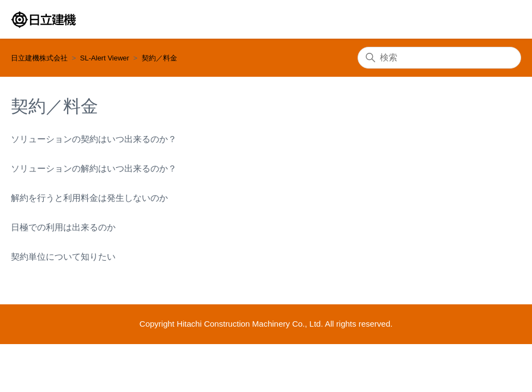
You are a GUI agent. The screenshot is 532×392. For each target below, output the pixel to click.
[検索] (439, 58)
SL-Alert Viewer (105, 58)
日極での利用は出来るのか (63, 227)
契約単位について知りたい (63, 257)
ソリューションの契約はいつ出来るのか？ (94, 139)
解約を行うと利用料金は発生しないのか (89, 198)
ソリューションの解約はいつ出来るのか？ (94, 169)
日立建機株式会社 (39, 58)
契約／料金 (159, 58)
